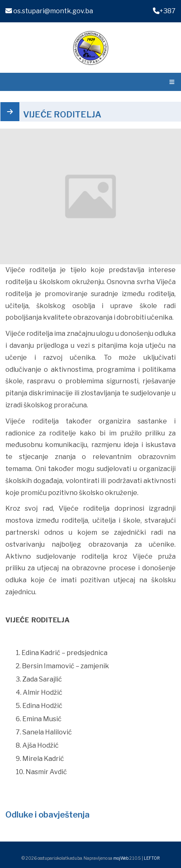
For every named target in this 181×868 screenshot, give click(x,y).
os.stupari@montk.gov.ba (49, 11)
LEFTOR (152, 858)
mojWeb (121, 858)
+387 (164, 11)
